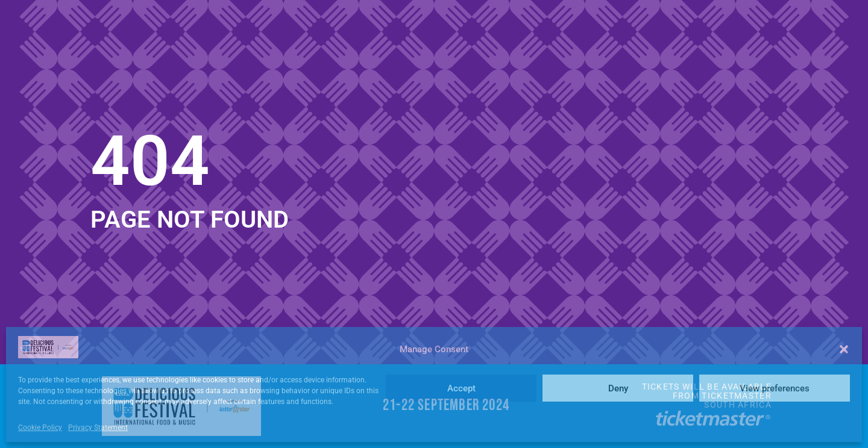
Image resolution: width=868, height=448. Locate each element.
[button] (844, 349)
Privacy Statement (98, 428)
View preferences (775, 388)
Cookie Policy (40, 428)
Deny (618, 388)
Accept (461, 388)
